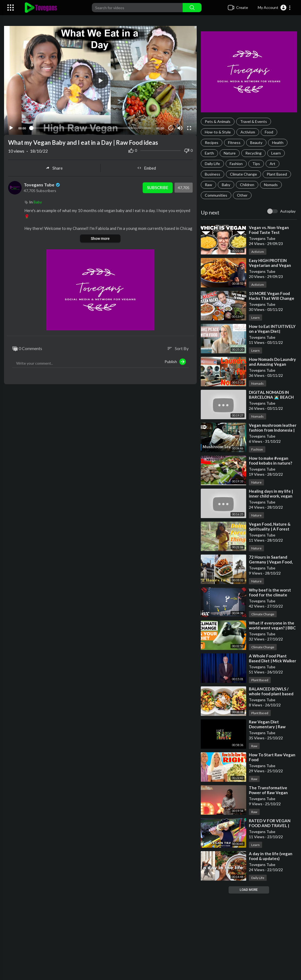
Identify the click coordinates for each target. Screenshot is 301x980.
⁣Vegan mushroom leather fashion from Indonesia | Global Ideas (273, 430)
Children (247, 185)
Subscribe (158, 187)
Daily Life (212, 164)
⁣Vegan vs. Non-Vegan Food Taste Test (269, 230)
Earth (209, 153)
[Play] (11, 127)
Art (272, 164)
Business (213, 174)
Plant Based (277, 174)
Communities (216, 195)
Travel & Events (254, 121)
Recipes (212, 142)
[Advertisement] (150, 937)
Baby (226, 185)
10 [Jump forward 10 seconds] (171, 127)
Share (54, 167)
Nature (230, 153)
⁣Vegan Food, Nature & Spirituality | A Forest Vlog (270, 529)
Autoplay (288, 211)
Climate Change (243, 174)
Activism (248, 132)
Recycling (253, 153)
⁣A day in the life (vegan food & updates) (271, 856)
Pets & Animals (218, 121)
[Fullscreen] (189, 127)
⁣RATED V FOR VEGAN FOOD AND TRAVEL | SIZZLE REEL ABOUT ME (272, 825)
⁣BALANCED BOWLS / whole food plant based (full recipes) (271, 694)
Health (278, 142)
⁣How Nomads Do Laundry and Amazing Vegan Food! (272, 364)
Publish (175, 361)
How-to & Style (218, 132)
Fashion (236, 164)
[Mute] (180, 127)
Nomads (271, 185)
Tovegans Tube (42, 184)
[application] (100, 80)
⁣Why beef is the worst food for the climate (270, 592)
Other (242, 195)
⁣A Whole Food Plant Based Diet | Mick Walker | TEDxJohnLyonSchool (272, 661)
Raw (208, 185)
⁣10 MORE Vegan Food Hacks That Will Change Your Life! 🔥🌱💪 (272, 298)
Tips (256, 164)
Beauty (256, 142)
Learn (276, 153)
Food (269, 132)
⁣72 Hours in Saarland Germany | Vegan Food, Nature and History (271, 562)
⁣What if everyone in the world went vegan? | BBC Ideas (272, 628)
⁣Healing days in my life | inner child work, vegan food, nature (271, 496)
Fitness (234, 142)
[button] (274, 8)
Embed (147, 167)
